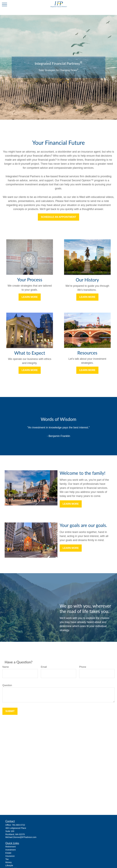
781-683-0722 (18, 825)
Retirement (10, 847)
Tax (7, 859)
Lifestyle (9, 865)
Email (44, 667)
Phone (83, 667)
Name (6, 667)
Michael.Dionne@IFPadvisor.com (21, 837)
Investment (10, 850)
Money (9, 862)
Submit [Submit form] (10, 711)
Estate (8, 853)
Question (7, 685)
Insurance (10, 856)
